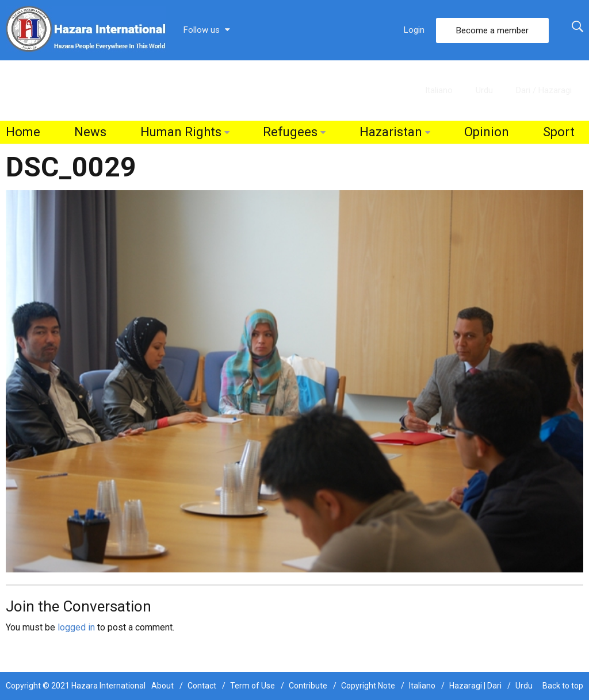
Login (414, 30)
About (162, 686)
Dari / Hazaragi (544, 90)
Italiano (439, 90)
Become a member (492, 30)
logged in (76, 627)
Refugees (290, 132)
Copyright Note (368, 686)
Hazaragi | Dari (475, 686)
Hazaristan (391, 132)
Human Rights (181, 132)
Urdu (484, 90)
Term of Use (253, 686)
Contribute (308, 686)
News (90, 132)
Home (23, 132)
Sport (559, 132)
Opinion (487, 132)
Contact (202, 686)
